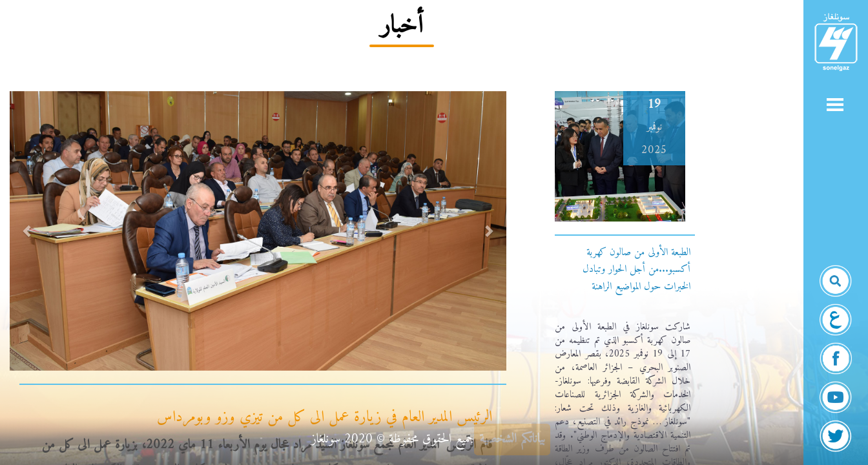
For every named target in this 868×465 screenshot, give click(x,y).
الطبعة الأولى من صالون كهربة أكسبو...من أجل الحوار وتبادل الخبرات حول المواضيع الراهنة (636, 270)
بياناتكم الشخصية (512, 439)
